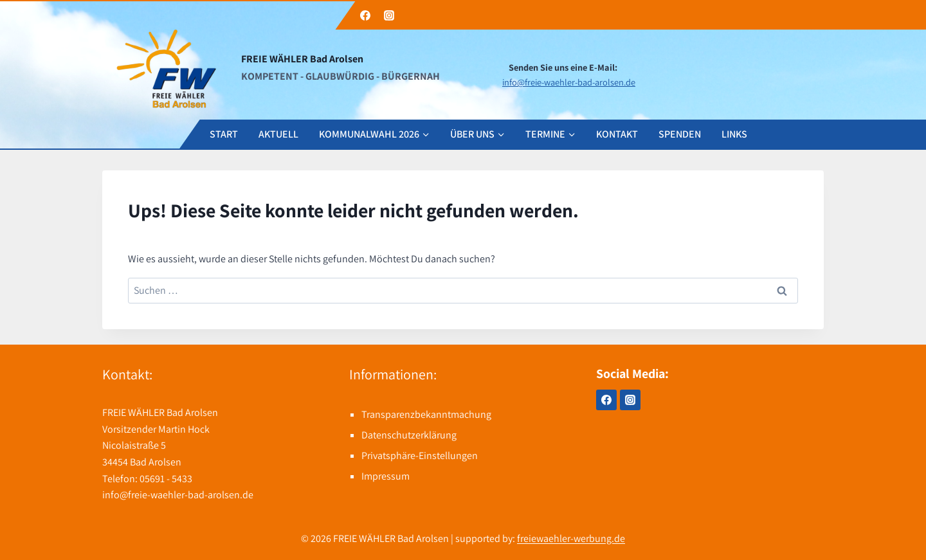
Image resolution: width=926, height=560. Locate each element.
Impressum (386, 476)
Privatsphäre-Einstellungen (420, 456)
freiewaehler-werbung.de (571, 538)
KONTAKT (617, 134)
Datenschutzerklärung (409, 435)
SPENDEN (680, 134)
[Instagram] (389, 15)
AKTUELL (278, 134)
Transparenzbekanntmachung (426, 414)
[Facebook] (365, 15)
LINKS (734, 134)
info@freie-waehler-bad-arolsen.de (569, 82)
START (224, 134)
